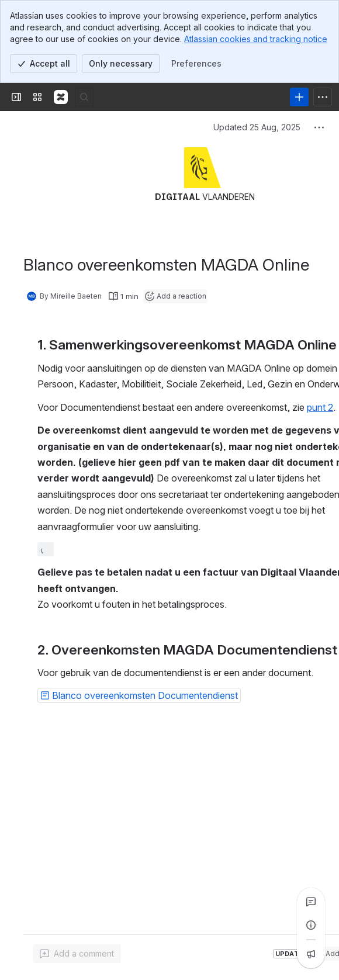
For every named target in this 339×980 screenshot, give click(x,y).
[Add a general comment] (77, 954)
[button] (139, 695)
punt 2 (320, 407)
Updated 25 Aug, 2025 (257, 127)
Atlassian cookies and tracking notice (256, 39)
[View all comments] (311, 902)
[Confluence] (61, 97)
